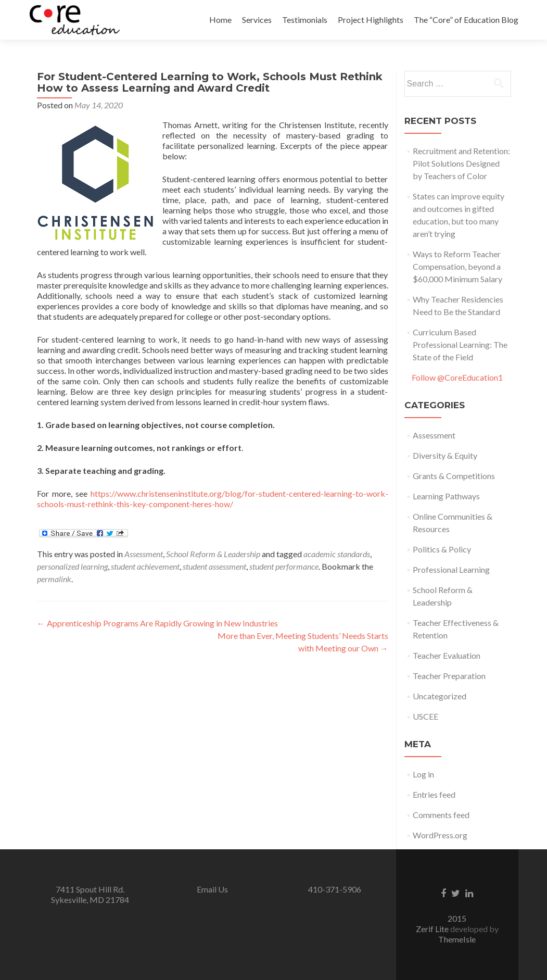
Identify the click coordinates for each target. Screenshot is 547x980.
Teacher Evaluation (447, 655)
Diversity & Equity (445, 455)
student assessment (214, 566)
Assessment (144, 554)
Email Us (212, 889)
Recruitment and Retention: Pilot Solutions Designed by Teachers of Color (461, 163)
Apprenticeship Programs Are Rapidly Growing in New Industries (157, 623)
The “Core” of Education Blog (466, 20)
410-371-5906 (335, 889)
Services (257, 20)
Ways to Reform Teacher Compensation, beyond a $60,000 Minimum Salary (457, 266)
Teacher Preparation (449, 676)
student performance (284, 566)
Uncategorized (440, 696)
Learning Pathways (446, 496)
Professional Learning (451, 569)
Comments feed (441, 815)
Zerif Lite (433, 929)
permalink (54, 579)
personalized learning (72, 566)
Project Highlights (371, 20)
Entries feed (434, 794)
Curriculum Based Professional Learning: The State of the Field (460, 344)
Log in (423, 774)
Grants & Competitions (454, 476)
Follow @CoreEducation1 (457, 377)
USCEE (425, 716)
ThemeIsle (457, 939)
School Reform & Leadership (213, 554)
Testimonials (305, 20)
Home (220, 20)
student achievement (145, 566)
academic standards (337, 554)
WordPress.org (440, 835)
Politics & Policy (442, 549)
